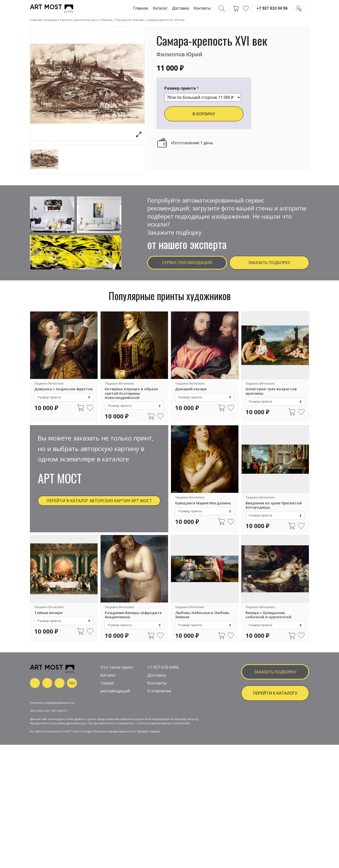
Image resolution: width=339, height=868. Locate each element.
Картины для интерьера (79, 20)
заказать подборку (275, 703)
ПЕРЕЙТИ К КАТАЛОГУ (275, 724)
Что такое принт (117, 698)
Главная (141, 8)
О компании (159, 722)
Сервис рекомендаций (187, 264)
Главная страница (43, 20)
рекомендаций (115, 722)
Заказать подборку (269, 264)
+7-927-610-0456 (163, 698)
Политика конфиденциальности (52, 750)
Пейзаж (106, 20)
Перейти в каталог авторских (99, 504)
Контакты (202, 8)
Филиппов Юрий (182, 54)
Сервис (107, 714)
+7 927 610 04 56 (272, 8)
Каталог (160, 8)
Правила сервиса (148, 778)
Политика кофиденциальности (114, 778)
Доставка (180, 8)
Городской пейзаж (129, 20)
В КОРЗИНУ (204, 114)
